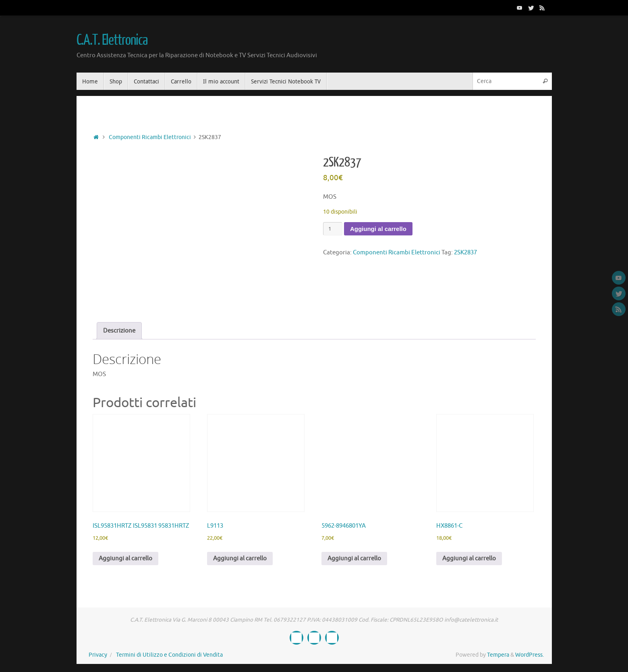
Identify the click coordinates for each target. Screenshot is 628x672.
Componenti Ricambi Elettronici (150, 137)
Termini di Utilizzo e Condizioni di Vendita (169, 655)
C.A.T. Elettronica (112, 40)
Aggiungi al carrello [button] (125, 559)
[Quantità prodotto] (333, 229)
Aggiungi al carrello (378, 229)
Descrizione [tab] (119, 331)
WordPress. (530, 655)
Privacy (98, 655)
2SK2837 (465, 253)
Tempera (498, 655)
